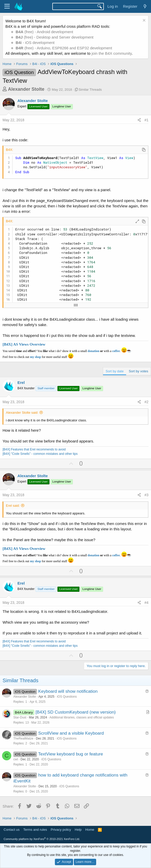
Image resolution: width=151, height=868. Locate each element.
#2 (146, 402)
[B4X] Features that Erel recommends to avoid (34, 449)
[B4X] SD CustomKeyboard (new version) (76, 712)
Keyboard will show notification (68, 691)
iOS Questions (67, 697)
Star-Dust (20, 717)
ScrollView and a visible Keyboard (71, 733)
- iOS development (35, 43)
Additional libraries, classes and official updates (82, 717)
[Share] (139, 120)
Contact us (12, 830)
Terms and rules (35, 830)
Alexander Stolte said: (22, 413)
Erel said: (13, 506)
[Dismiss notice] (143, 21)
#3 (146, 495)
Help (78, 830)
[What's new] (145, 6)
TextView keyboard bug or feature (71, 754)
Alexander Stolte (26, 89)
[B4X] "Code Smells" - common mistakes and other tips (40, 454)
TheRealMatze (23, 738)
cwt (16, 759)
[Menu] (7, 6)
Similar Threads (90, 90)
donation (93, 351)
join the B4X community (112, 53)
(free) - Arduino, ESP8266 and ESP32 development (64, 48)
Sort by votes (138, 371)
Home (90, 830)
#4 (146, 603)
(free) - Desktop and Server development (55, 37)
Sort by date (115, 371)
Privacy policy (61, 830)
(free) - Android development (44, 32)
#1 (146, 120)
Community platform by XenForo (42, 839)
